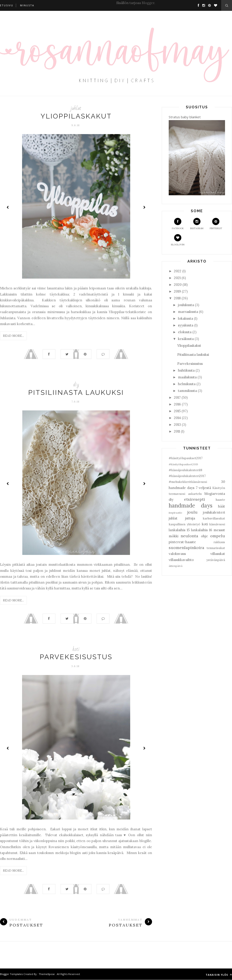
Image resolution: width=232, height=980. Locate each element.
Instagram (197, 224)
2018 (177, 298)
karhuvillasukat (214, 518)
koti (76, 649)
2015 (177, 411)
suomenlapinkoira (187, 548)
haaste (220, 500)
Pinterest (216, 224)
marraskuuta (188, 312)
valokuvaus (177, 554)
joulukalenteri (214, 512)
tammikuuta (187, 391)
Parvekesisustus (76, 657)
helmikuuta (187, 384)
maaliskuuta (187, 377)
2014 (177, 418)
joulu (192, 512)
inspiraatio (175, 513)
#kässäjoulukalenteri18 (185, 470)
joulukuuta (186, 305)
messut (219, 530)
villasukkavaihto (181, 560)
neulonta (189, 536)
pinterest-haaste (182, 542)
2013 (177, 425)
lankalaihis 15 (179, 530)
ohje (204, 536)
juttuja (190, 518)
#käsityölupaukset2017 (186, 458)
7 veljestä (204, 488)
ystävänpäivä (216, 560)
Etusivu (7, 5)
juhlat (76, 108)
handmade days (191, 506)
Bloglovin (178, 240)
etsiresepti (194, 499)
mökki (174, 536)
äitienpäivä (176, 566)
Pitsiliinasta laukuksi (76, 392)
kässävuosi (217, 524)
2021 (177, 278)
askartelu (195, 494)
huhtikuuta (186, 370)
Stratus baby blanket (185, 117)
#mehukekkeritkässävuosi (188, 482)
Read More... (13, 336)
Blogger (148, 3)
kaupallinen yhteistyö (184, 524)
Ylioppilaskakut (76, 116)
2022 (178, 271)
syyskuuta (186, 325)
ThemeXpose (47, 974)
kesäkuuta (186, 339)
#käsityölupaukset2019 (183, 464)
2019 (177, 291)
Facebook (178, 224)
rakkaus (219, 542)
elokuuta (185, 332)
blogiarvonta (215, 494)
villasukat (218, 554)
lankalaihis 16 (202, 530)
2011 (177, 431)
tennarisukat (216, 548)
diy (76, 385)
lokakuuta (185, 318)
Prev (8, 207)
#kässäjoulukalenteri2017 (187, 476)
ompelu (218, 536)
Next (144, 207)
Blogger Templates (11, 974)
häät (222, 506)
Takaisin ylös (219, 975)
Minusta (27, 5)
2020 (178, 285)
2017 (177, 397)
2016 (177, 404)
